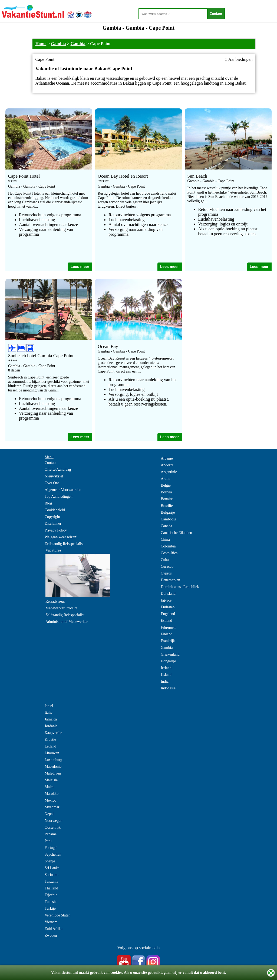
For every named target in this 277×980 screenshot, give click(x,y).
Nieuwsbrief (54, 476)
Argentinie (169, 472)
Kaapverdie (53, 733)
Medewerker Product (61, 608)
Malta (49, 787)
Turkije (50, 908)
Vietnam (51, 922)
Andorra (167, 465)
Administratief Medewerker (67, 622)
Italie (49, 712)
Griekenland (170, 654)
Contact (51, 463)
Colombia (168, 546)
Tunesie (51, 902)
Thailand (51, 888)
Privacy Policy (56, 530)
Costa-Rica (169, 553)
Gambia (58, 44)
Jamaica (51, 719)
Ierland (166, 668)
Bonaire (167, 499)
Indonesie (168, 688)
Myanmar (52, 807)
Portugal (51, 848)
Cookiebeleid (55, 510)
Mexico (50, 800)
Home (41, 44)
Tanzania (51, 881)
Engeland (168, 614)
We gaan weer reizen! (61, 537)
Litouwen (52, 753)
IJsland (166, 675)
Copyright (52, 517)
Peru (48, 841)
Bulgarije (168, 512)
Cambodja (169, 519)
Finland (166, 634)
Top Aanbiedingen (59, 496)
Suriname (52, 875)
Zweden (51, 936)
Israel (49, 706)
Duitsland (168, 594)
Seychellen (53, 854)
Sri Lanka (52, 868)
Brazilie (167, 506)
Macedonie (53, 767)
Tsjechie (51, 895)
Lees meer (80, 267)
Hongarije (168, 661)
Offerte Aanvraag (58, 469)
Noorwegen (53, 821)
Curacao (167, 567)
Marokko (52, 794)
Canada (166, 526)
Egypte (166, 600)
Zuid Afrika (54, 929)
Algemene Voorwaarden (63, 490)
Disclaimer (53, 524)
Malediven (53, 773)
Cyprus (166, 573)
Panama (51, 834)
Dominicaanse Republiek (180, 587)
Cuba (165, 560)
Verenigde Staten (57, 915)
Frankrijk (168, 641)
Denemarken (170, 580)
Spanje (50, 861)
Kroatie (50, 740)
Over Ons (52, 483)
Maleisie (51, 780)
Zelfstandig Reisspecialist (64, 544)
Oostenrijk (53, 827)
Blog (48, 503)
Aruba (165, 479)
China (165, 539)
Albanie (167, 458)
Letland (50, 746)
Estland (166, 621)
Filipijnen (168, 627)
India (165, 681)
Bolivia (166, 492)
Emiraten (168, 607)
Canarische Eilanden (176, 533)
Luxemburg (53, 760)
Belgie (166, 485)
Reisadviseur (55, 601)
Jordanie (51, 726)
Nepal (49, 814)
